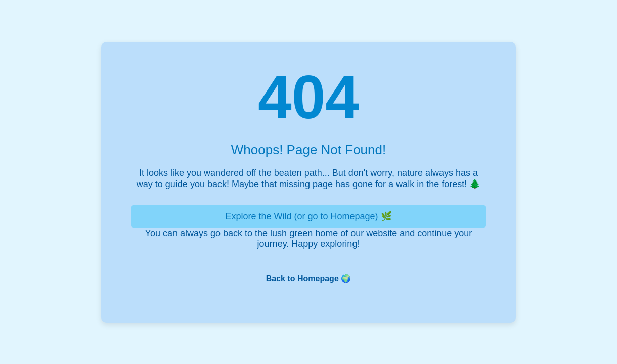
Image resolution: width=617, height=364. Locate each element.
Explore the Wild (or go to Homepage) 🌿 (308, 216)
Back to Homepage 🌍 (308, 278)
